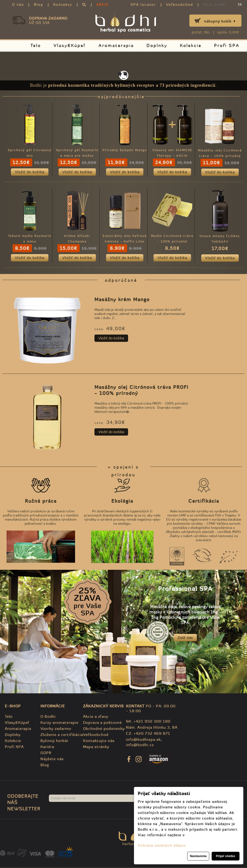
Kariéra (47, 747)
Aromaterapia (116, 45)
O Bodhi (48, 717)
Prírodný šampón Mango (125, 150)
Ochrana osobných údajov (162, 845)
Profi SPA (227, 45)
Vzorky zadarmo (56, 729)
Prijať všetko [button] (226, 856)
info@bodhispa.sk (143, 740)
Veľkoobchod (180, 4)
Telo (36, 45)
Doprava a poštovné (102, 723)
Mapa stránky (96, 747)
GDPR (46, 753)
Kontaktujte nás (99, 741)
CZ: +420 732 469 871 (148, 734)
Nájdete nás (52, 759)
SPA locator (143, 4)
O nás (18, 4)
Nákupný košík (220, 21)
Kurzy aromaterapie (59, 723)
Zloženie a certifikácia (62, 735)
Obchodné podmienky (104, 729)
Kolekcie (191, 45)
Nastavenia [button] (198, 856)
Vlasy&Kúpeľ (70, 45)
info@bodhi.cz (140, 745)
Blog (39, 4)
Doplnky (157, 45)
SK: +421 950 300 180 (148, 722)
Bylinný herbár (54, 741)
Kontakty (63, 4)
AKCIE (103, 4)
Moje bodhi (215, 4)
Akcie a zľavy (96, 717)
